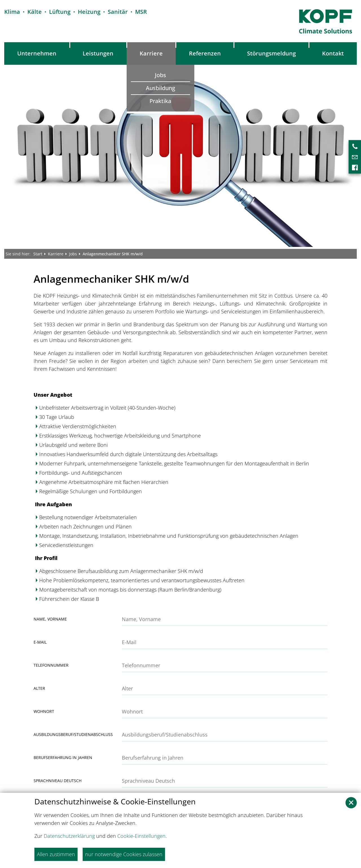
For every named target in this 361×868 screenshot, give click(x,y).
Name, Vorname (50, 619)
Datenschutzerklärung (69, 836)
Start (38, 254)
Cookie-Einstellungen (141, 836)
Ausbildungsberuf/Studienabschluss (73, 735)
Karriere (56, 254)
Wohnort (44, 711)
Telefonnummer (51, 665)
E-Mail (40, 642)
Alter (39, 688)
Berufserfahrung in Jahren (63, 758)
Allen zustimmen (56, 854)
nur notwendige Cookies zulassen (124, 854)
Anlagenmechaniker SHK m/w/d (113, 254)
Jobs (73, 254)
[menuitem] (37, 53)
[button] (351, 803)
